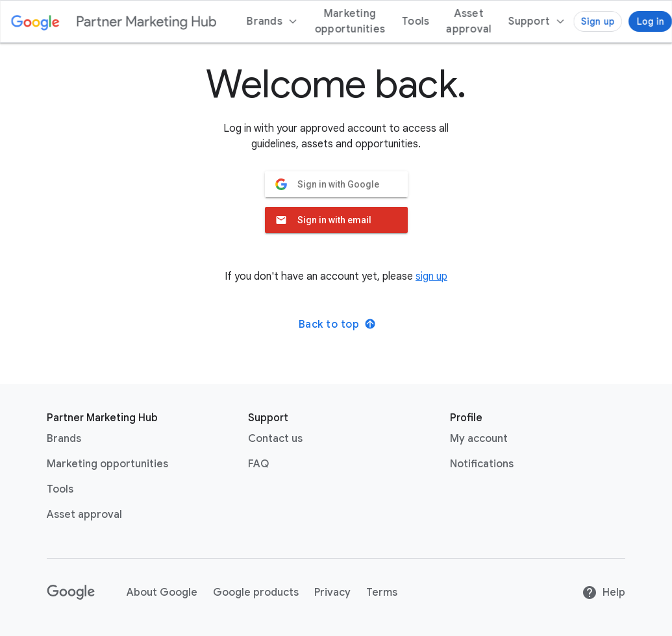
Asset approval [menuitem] (469, 21)
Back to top (338, 325)
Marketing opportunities (107, 464)
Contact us (275, 439)
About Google (162, 593)
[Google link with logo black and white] (71, 593)
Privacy (332, 593)
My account (479, 439)
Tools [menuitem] (416, 21)
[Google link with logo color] (35, 21)
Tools (60, 489)
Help (604, 593)
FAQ (258, 464)
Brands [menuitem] (272, 21)
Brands (64, 439)
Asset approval (84, 515)
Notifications (482, 464)
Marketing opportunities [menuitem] (350, 21)
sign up (431, 276)
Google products (256, 593)
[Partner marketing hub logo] (146, 21)
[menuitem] (537, 21)
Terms (382, 593)
